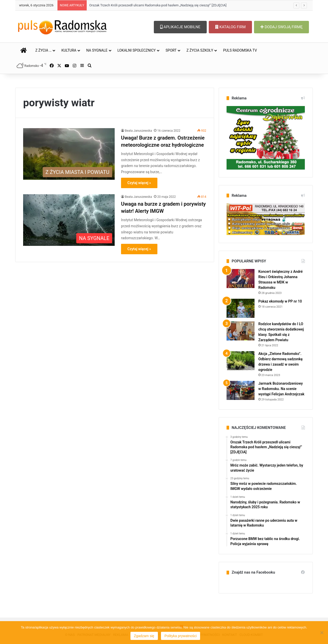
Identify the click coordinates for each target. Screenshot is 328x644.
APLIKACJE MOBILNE (180, 27)
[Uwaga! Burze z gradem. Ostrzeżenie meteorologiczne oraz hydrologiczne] (69, 154)
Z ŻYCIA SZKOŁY (200, 50)
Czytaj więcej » (139, 183)
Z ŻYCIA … (43, 50)
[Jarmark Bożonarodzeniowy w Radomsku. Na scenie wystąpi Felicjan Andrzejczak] (241, 390)
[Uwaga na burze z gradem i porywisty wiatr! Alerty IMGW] (69, 220)
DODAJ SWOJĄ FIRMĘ (281, 27)
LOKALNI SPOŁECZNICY (137, 50)
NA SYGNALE (97, 50)
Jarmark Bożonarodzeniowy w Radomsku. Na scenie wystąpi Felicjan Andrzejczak (281, 389)
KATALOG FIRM (230, 27)
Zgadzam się (144, 636)
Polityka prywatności (181, 636)
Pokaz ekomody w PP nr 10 (280, 301)
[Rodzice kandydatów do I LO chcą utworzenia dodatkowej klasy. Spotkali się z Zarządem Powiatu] (241, 331)
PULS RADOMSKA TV (240, 50)
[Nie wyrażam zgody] (322, 633)
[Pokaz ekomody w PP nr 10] (241, 308)
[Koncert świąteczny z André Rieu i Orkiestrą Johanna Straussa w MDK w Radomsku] (241, 279)
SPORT (171, 50)
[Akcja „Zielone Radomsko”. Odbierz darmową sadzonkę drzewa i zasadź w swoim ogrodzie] (241, 361)
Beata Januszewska (138, 131)
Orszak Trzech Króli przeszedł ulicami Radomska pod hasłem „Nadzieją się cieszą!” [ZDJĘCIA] (158, 5)
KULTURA (69, 50)
